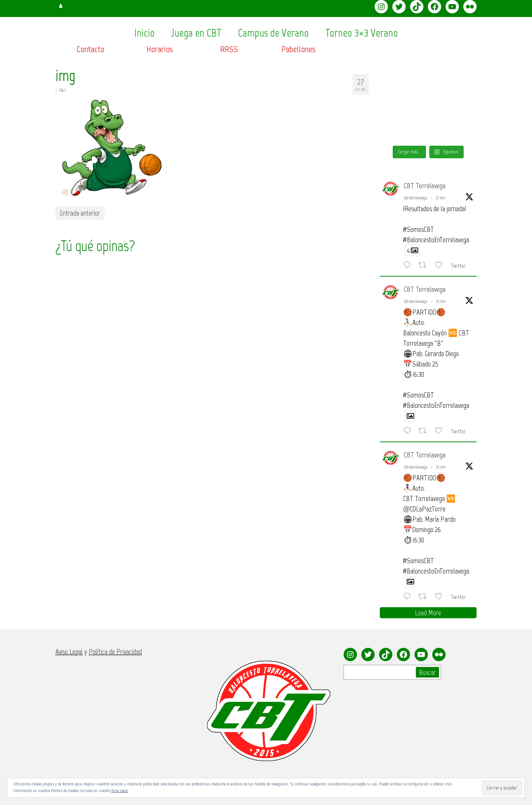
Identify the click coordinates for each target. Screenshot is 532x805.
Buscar (427, 672)
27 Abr (441, 198)
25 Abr (441, 301)
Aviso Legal (120, 791)
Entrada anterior (80, 213)
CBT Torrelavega (425, 186)
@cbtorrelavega (416, 198)
